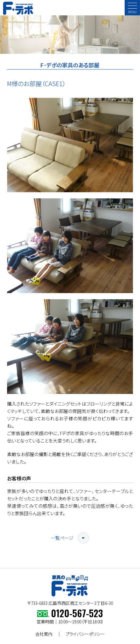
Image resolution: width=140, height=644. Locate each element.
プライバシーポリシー (85, 634)
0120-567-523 (77, 613)
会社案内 (44, 634)
